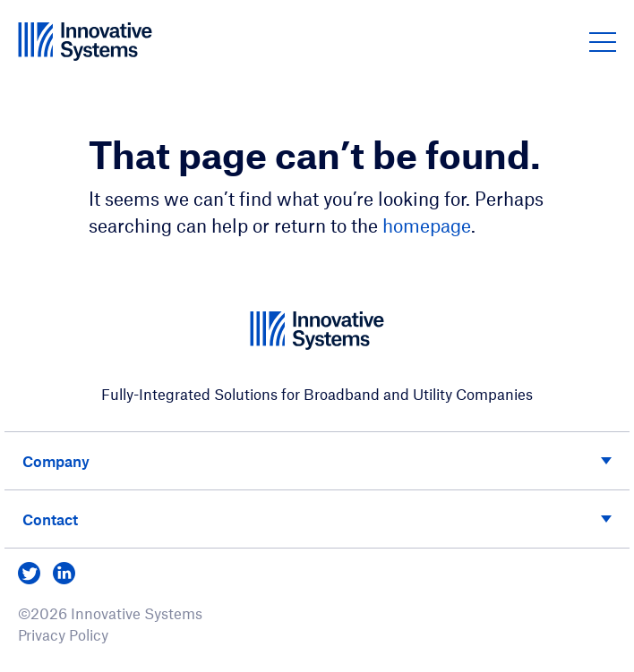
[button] (603, 41)
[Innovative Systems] (85, 41)
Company (56, 461)
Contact (50, 519)
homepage (427, 225)
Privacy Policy (63, 634)
